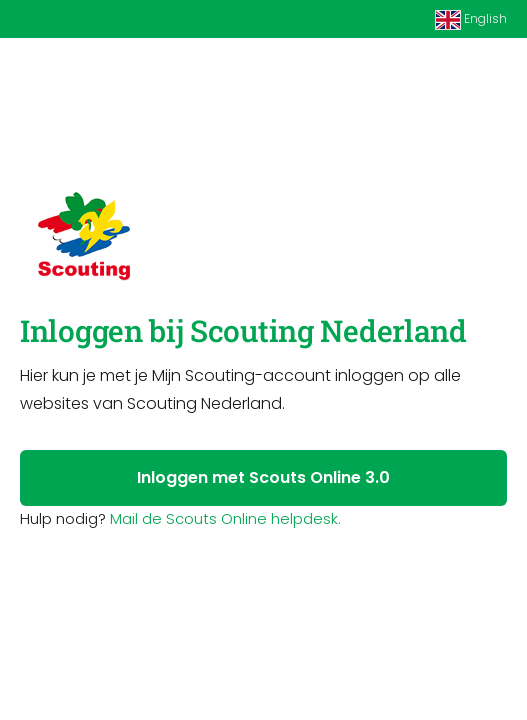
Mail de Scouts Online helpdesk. (225, 518)
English (471, 20)
